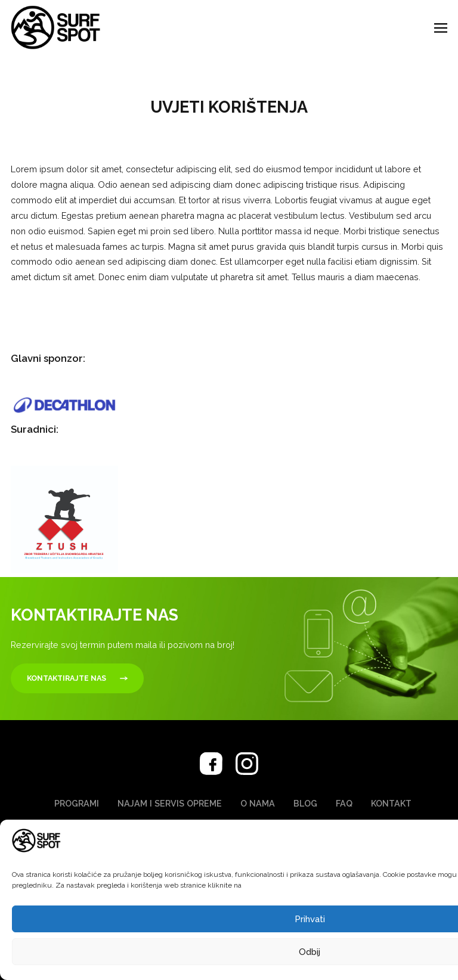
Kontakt (391, 803)
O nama (258, 803)
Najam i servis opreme (170, 803)
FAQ (344, 803)
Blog (305, 803)
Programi (77, 803)
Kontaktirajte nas (66, 678)
